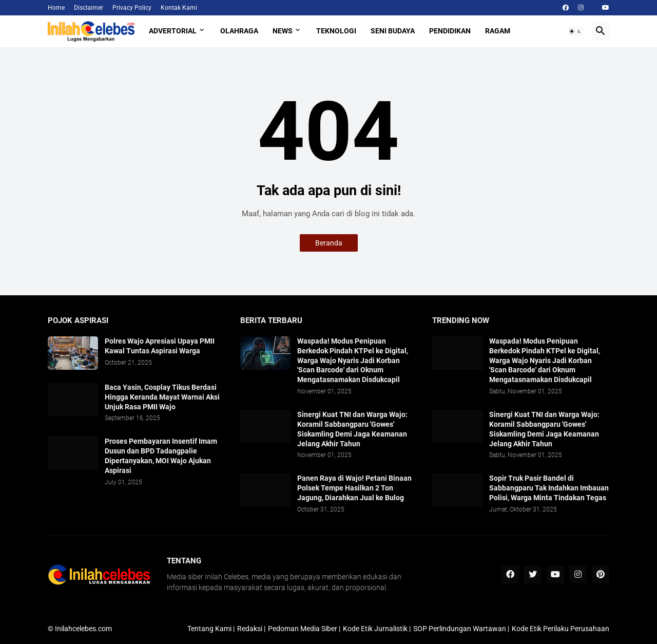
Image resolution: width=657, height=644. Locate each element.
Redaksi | (251, 629)
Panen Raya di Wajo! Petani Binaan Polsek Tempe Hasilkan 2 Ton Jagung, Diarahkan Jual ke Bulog (354, 488)
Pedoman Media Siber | (304, 629)
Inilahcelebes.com (83, 629)
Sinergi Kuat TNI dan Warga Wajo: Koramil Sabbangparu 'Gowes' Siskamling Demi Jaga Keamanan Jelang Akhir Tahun (352, 429)
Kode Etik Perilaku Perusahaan (561, 629)
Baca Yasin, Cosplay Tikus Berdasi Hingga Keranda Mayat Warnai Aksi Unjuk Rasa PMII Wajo (162, 397)
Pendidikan (450, 31)
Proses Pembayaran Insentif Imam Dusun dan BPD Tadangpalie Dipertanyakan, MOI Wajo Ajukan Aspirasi (161, 456)
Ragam (498, 31)
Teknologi (336, 31)
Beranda (329, 243)
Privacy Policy (132, 8)
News (283, 31)
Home (56, 8)
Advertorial (173, 31)
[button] (575, 31)
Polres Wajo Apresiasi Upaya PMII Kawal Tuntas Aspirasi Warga (160, 346)
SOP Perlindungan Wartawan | (461, 629)
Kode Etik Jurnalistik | (377, 629)
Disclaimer (89, 8)
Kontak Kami (179, 8)
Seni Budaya (393, 31)
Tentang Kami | (211, 629)
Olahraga (239, 31)
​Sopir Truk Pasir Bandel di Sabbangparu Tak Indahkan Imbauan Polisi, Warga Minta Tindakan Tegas (549, 488)
